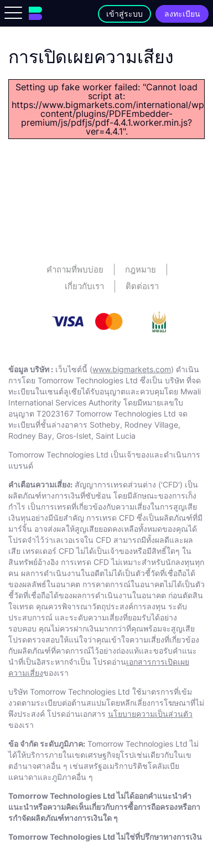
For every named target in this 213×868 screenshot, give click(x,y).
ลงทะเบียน (182, 14)
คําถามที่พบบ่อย (75, 269)
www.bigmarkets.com (132, 369)
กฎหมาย (141, 269)
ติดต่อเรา (142, 286)
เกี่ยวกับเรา (84, 286)
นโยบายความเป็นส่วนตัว (150, 714)
